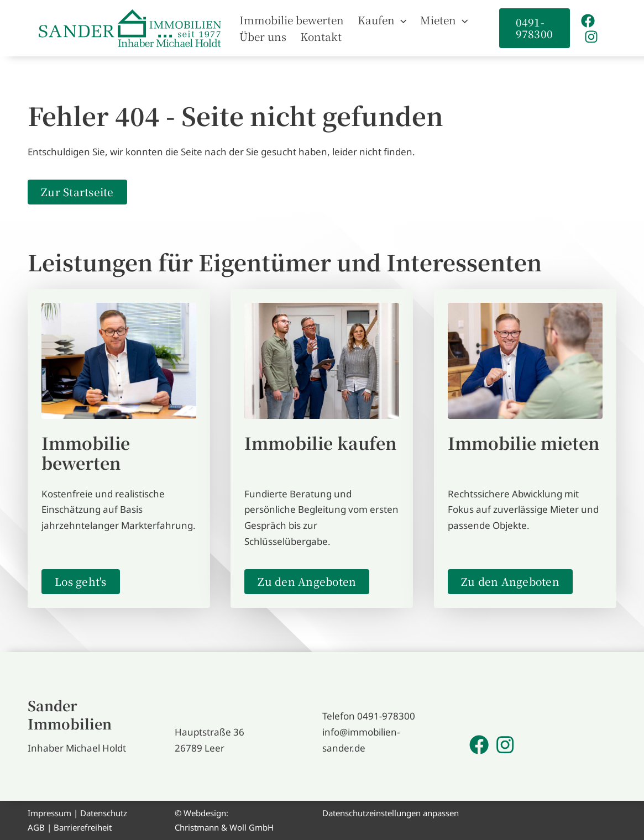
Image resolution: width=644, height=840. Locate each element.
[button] (396, 20)
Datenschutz (104, 813)
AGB (36, 827)
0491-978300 (386, 716)
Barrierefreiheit (83, 827)
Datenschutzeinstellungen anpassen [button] (391, 813)
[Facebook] (587, 21)
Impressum (49, 813)
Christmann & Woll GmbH (224, 827)
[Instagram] (591, 37)
